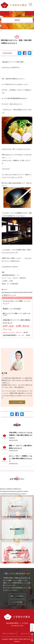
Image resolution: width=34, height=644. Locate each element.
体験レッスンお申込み (32, 636)
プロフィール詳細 (17, 402)
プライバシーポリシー (9, 634)
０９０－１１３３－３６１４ (12, 332)
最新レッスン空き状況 (13, 309)
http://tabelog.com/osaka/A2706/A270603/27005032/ (18, 292)
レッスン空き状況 (32, 628)
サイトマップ (25, 634)
